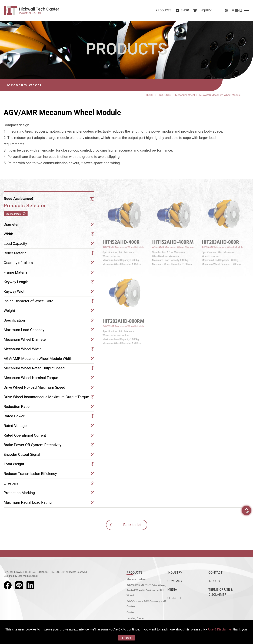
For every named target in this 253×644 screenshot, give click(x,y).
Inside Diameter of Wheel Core (29, 301)
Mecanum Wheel (136, 579)
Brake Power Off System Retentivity (33, 445)
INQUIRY (214, 581)
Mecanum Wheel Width (23, 349)
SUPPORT (174, 598)
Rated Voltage (15, 426)
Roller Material (16, 253)
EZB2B (34, 576)
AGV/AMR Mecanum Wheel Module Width (38, 359)
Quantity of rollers (18, 263)
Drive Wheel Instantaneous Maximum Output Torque (46, 397)
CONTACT (216, 572)
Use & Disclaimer (220, 629)
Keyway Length (16, 282)
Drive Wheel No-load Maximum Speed (34, 387)
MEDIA (172, 589)
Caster (130, 612)
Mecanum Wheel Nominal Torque (31, 378)
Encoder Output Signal (22, 455)
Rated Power (14, 416)
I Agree (126, 638)
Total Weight (14, 464)
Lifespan (11, 483)
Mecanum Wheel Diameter (25, 339)
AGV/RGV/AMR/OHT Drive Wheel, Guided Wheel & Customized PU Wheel (146, 590)
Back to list (132, 525)
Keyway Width (15, 292)
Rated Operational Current (25, 435)
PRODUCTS (134, 572)
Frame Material (16, 272)
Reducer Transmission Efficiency (30, 474)
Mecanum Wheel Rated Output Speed (34, 368)
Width (8, 234)
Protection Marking (19, 493)
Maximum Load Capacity (24, 330)
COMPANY (175, 581)
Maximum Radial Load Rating (28, 502)
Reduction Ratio (17, 407)
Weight (9, 311)
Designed (9, 576)
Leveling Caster (135, 618)
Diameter (11, 224)
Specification (14, 320)
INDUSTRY (175, 572)
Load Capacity (15, 244)
